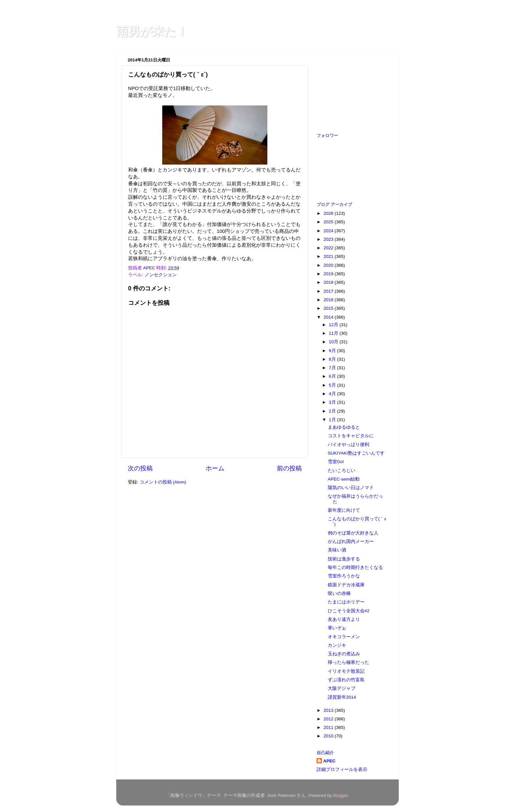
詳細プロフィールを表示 (342, 769)
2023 (329, 239)
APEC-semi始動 (344, 479)
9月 (333, 351)
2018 (329, 282)
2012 (329, 719)
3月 (333, 402)
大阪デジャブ (342, 688)
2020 (329, 265)
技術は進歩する (344, 559)
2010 (329, 736)
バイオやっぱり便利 (348, 445)
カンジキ (337, 645)
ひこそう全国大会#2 (349, 611)
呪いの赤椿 (339, 593)
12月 (334, 325)
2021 (329, 256)
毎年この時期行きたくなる (355, 567)
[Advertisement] (349, 88)
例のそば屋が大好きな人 (353, 533)
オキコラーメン (344, 637)
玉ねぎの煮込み (344, 654)
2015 (329, 308)
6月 (333, 376)
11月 (334, 333)
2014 (329, 317)
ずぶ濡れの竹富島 (346, 680)
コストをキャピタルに (351, 436)
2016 (329, 300)
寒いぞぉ (337, 628)
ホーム (215, 468)
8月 (333, 359)
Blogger (341, 795)
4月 (333, 394)
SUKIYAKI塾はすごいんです (356, 453)
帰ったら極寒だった (348, 662)
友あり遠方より (344, 619)
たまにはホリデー (346, 602)
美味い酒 (337, 550)
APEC (329, 761)
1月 (333, 420)
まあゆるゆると (344, 427)
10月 (334, 342)
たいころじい (342, 471)
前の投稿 (289, 468)
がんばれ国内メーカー (351, 541)
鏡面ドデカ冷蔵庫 (346, 585)
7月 (333, 368)
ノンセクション (161, 275)
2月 (333, 411)
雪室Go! (336, 462)
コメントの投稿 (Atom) (163, 482)
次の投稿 (140, 468)
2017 (329, 291)
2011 (329, 727)
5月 (333, 385)
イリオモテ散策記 (346, 671)
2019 (329, 274)
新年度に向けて (344, 510)
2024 (329, 231)
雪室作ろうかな (344, 576)
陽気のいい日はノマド (351, 488)
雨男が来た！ (152, 31)
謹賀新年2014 (342, 697)
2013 (329, 710)
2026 (329, 213)
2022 (329, 248)
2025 (329, 222)
